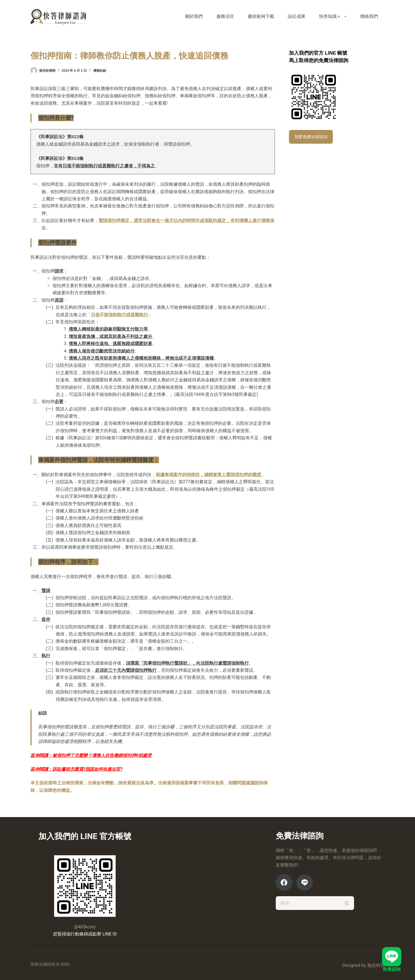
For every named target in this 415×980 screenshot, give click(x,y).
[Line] (305, 882)
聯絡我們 (369, 16)
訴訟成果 (297, 16)
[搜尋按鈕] (347, 903)
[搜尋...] (308, 903)
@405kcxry (85, 927)
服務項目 (225, 16)
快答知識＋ (334, 16)
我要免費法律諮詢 (311, 137)
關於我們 (194, 16)
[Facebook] (284, 882)
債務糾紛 (100, 71)
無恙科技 (376, 965)
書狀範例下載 (261, 16)
